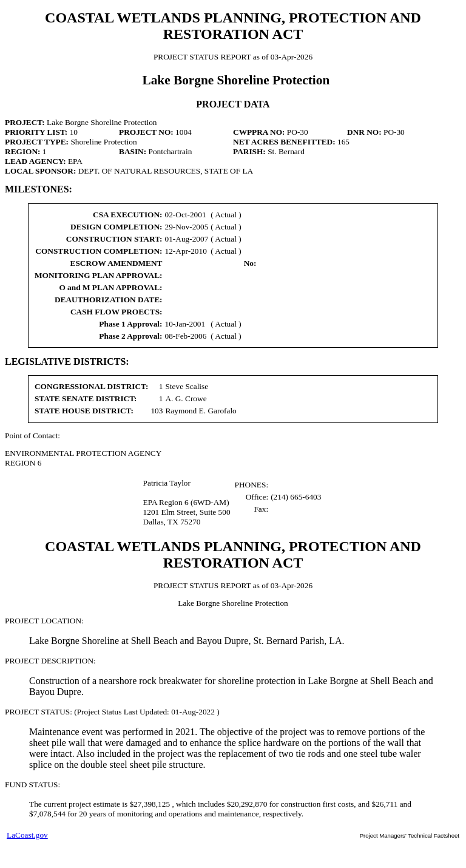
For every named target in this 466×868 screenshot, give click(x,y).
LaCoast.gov (27, 835)
